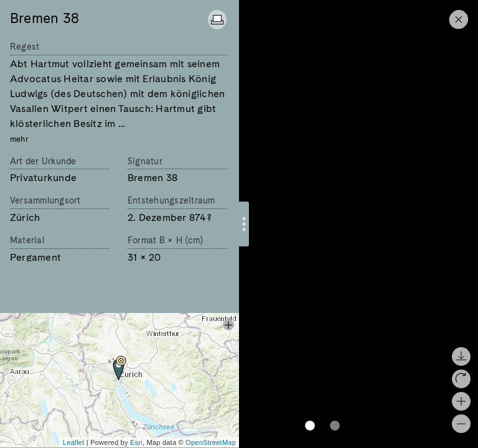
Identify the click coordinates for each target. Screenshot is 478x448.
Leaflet (74, 442)
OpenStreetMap (211, 442)
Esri (136, 442)
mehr (19, 139)
